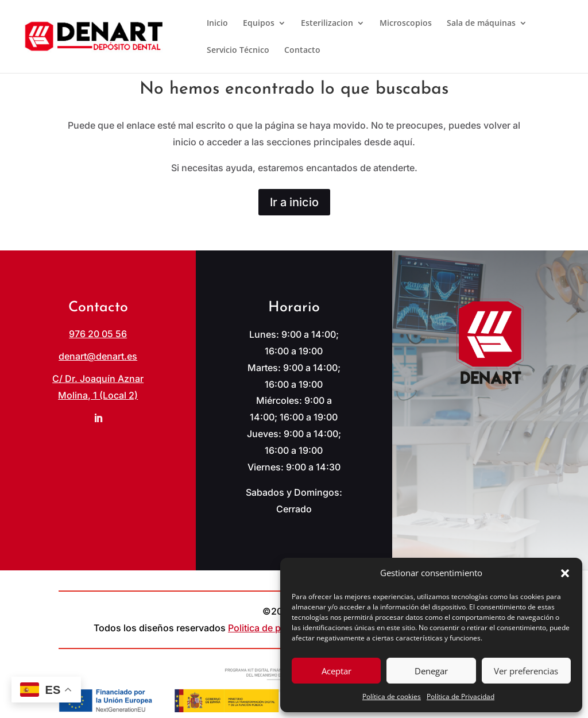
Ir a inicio (294, 202)
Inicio (217, 24)
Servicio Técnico (238, 51)
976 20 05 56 (98, 334)
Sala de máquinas (481, 24)
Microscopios (406, 24)
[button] (565, 573)
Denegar (431, 671)
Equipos (259, 24)
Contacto (302, 51)
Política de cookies (392, 696)
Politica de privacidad (274, 628)
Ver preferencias (526, 671)
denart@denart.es (98, 356)
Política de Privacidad (461, 696)
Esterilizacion (327, 24)
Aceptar (336, 671)
